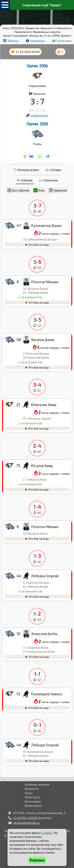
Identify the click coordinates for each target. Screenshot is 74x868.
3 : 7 (37, 101)
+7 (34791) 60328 (25, 818)
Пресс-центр (32, 797)
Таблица (13, 41)
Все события (18, 190)
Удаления (58, 190)
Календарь (37, 41)
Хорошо (37, 860)
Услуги (29, 793)
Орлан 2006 (37, 66)
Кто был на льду (39, 761)
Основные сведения (37, 785)
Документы (32, 789)
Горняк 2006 (37, 124)
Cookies (47, 833)
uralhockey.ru (39, 115)
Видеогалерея (33, 806)
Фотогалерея (33, 801)
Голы (39, 190)
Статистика (64, 41)
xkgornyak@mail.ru (26, 823)
